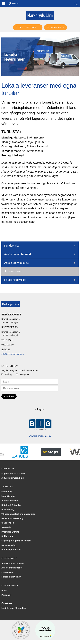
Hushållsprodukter (11, 550)
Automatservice (9, 501)
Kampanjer (25, 374)
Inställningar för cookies (14, 608)
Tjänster (7, 487)
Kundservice (12, 246)
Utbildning (7, 492)
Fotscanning (8, 509)
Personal (6, 595)
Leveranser (15, 271)
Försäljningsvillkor (15, 280)
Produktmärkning (10, 532)
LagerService (8, 496)
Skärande (6, 527)
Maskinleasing (9, 545)
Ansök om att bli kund (18, 254)
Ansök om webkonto (17, 263)
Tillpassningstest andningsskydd (18, 514)
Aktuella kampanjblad (13, 478)
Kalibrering (7, 536)
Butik (4, 590)
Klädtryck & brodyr (11, 505)
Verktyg (9, 374)
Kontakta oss (10, 585)
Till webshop (54, 27)
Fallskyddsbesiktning (12, 518)
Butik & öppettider (26, 27)
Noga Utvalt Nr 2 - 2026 (13, 473)
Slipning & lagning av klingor (16, 541)
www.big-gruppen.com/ (40, 436)
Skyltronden (8, 523)
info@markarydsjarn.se (13, 354)
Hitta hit (15, 4)
